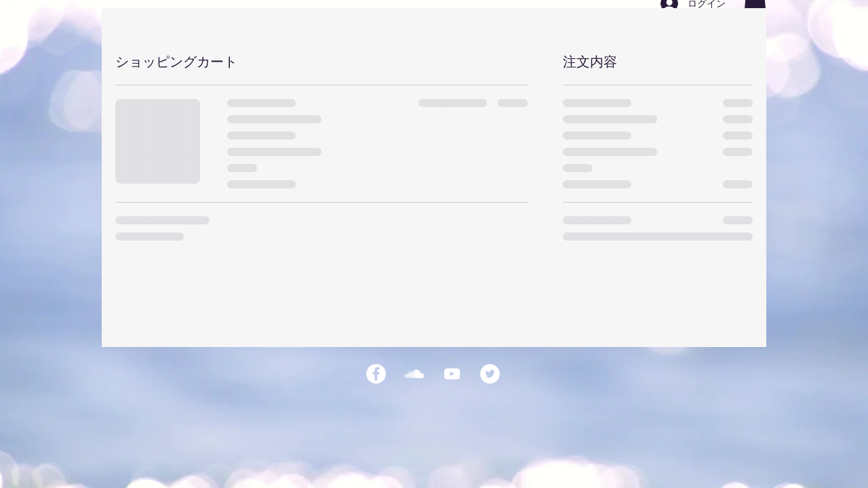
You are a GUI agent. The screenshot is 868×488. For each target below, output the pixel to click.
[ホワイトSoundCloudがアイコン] (414, 374)
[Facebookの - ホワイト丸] (376, 374)
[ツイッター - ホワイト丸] (490, 374)
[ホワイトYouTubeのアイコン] (452, 374)
